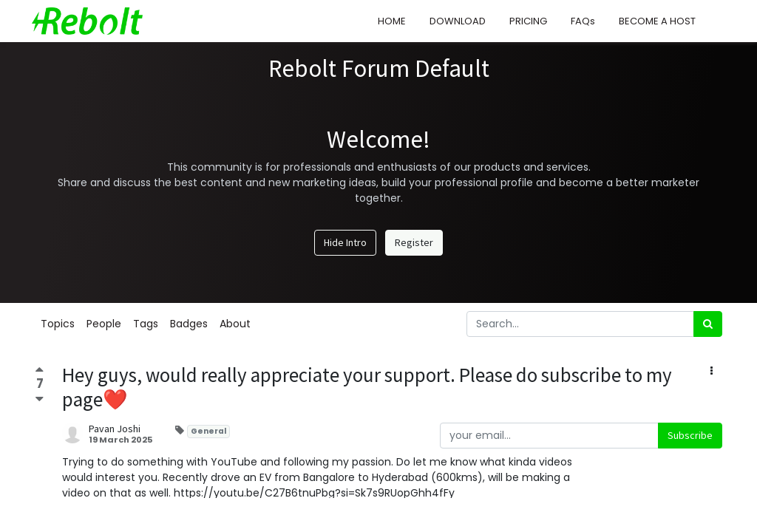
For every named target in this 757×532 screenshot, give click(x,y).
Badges (189, 324)
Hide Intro (345, 242)
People (104, 324)
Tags (146, 324)
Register (414, 242)
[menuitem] (389, 21)
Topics (58, 324)
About (235, 324)
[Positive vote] (40, 371)
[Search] (708, 324)
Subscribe (690, 435)
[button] (712, 371)
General (208, 431)
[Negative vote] (40, 399)
